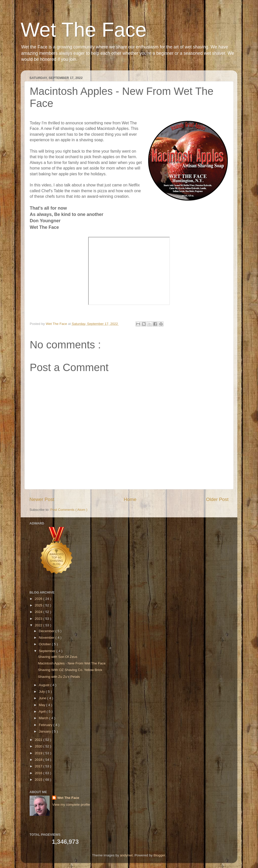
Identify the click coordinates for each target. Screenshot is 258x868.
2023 (39, 619)
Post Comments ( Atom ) (69, 510)
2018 (39, 760)
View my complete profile (71, 805)
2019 (39, 753)
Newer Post (42, 499)
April (43, 711)
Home (130, 499)
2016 (39, 773)
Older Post (217, 499)
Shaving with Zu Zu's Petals (59, 677)
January (45, 731)
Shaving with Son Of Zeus (58, 657)
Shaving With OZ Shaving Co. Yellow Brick (70, 670)
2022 (39, 625)
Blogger (159, 855)
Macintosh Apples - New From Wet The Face (72, 663)
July (42, 692)
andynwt (126, 855)
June (43, 698)
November (47, 638)
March (44, 718)
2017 (39, 766)
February (46, 725)
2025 (39, 605)
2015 (39, 780)
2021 (39, 740)
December (47, 631)
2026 (39, 599)
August (45, 685)
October (45, 644)
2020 (39, 746)
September (48, 651)
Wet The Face (84, 30)
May (42, 705)
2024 (39, 612)
